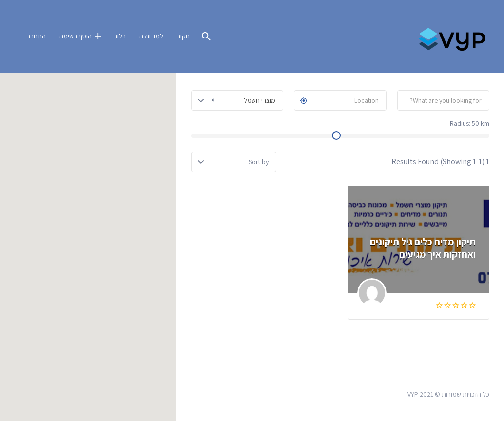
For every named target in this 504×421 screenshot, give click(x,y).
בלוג (120, 36)
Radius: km (470, 123)
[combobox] (237, 100)
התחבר (36, 36)
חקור (183, 36)
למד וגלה (151, 36)
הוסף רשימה (76, 36)
